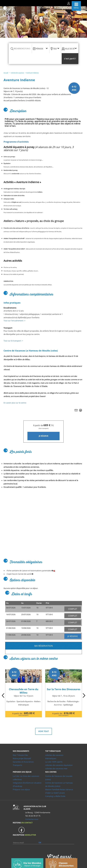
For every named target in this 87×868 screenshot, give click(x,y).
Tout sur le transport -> (13, 341)
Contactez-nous (32, 810)
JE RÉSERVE (44, 436)
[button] (70, 59)
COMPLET (73, 609)
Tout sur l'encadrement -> (14, 321)
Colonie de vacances (17, 73)
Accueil (6, 73)
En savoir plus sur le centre (15, 403)
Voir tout (43, 722)
